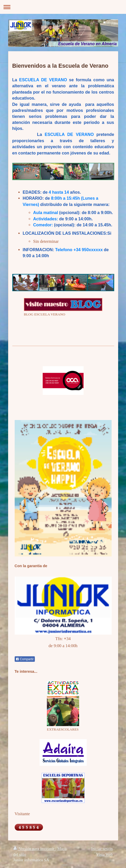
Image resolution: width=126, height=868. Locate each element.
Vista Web (105, 854)
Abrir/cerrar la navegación (63, 7)
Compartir (25, 659)
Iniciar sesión (102, 849)
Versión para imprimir (34, 849)
